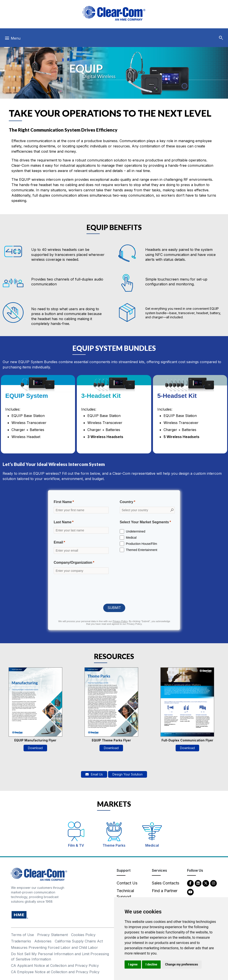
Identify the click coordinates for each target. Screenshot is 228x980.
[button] (221, 38)
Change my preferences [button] (181, 964)
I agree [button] (133, 964)
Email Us (94, 774)
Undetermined (136, 531)
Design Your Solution (128, 774)
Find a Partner (165, 891)
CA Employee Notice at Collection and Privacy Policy (55, 972)
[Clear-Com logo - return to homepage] (114, 13)
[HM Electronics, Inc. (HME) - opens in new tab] (20, 915)
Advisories (43, 941)
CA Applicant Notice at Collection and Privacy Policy (55, 966)
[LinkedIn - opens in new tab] (198, 883)
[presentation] (114, 589)
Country (126, 502)
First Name (63, 502)
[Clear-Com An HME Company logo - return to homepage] (39, 874)
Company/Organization (73, 562)
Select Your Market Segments (144, 522)
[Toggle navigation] (12, 39)
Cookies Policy (83, 935)
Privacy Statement (52, 935)
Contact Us (127, 883)
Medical (131, 538)
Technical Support (125, 894)
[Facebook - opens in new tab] (190, 883)
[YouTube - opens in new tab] (190, 892)
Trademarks (21, 941)
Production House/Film (142, 544)
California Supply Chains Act (79, 941)
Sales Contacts (165, 883)
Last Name (63, 522)
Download (35, 748)
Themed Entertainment (142, 550)
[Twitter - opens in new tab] (206, 883)
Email (58, 542)
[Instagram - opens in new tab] (213, 883)
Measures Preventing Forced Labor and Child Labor (54, 947)
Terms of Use (22, 935)
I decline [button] (151, 964)
